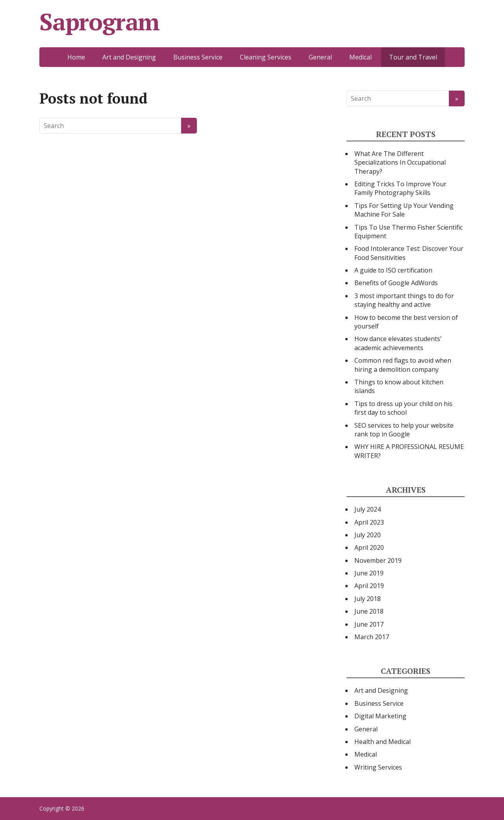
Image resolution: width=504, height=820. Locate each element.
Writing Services (378, 767)
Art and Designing (129, 57)
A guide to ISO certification (393, 270)
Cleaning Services (266, 57)
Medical (360, 57)
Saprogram (99, 22)
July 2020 (368, 535)
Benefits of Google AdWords (396, 283)
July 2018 (368, 599)
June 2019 (369, 573)
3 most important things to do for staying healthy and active (404, 300)
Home (76, 57)
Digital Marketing (380, 716)
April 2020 (369, 547)
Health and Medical (383, 742)
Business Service (198, 57)
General (320, 57)
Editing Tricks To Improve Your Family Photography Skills (400, 188)
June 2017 (369, 624)
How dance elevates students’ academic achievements (398, 343)
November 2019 (378, 560)
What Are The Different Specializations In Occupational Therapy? (400, 162)
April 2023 (369, 522)
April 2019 (369, 586)
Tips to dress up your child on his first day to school (403, 408)
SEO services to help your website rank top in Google (404, 430)
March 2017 (372, 637)
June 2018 (369, 611)
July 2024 (368, 509)
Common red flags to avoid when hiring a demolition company (403, 365)
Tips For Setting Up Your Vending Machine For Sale (404, 210)
